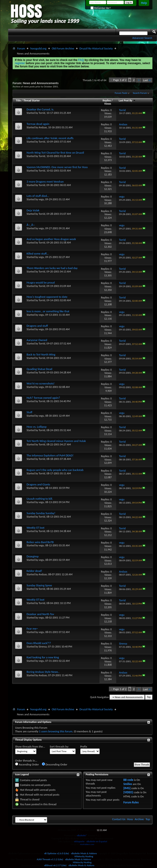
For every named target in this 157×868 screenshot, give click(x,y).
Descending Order (55, 764)
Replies (107, 100)
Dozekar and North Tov (40, 614)
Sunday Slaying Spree (39, 585)
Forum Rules (131, 802)
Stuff (29, 412)
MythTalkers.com (87, 844)
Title (18, 100)
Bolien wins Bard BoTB (40, 542)
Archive (139, 819)
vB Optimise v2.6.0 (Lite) (56, 853)
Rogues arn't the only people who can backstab (55, 470)
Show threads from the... (30, 746)
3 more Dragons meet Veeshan (45, 182)
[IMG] (127, 788)
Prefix (84, 746)
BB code (128, 780)
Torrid (42, 113)
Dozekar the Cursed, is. (40, 109)
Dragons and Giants (38, 484)
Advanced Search (142, 38)
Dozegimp (33, 556)
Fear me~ (32, 629)
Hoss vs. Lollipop (37, 427)
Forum (21, 48)
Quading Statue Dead (39, 369)
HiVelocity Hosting (84, 856)
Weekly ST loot (36, 528)
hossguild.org (38, 48)
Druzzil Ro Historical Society (96, 48)
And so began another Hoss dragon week (51, 239)
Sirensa (43, 647)
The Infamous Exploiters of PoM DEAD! (50, 455)
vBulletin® (82, 835)
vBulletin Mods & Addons (84, 853)
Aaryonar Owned (37, 340)
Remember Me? (101, 8)
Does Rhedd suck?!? (39, 643)
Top (149, 697)
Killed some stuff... (38, 254)
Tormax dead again (38, 124)
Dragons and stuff (37, 326)
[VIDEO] (128, 792)
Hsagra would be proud (41, 282)
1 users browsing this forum (56, 731)
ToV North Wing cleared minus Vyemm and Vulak (56, 441)
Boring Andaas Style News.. (43, 672)
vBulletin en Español (97, 841)
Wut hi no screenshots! (41, 383)
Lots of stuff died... (38, 196)
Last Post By (127, 100)
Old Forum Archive (63, 48)
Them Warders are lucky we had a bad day (52, 268)
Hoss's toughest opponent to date (47, 297)
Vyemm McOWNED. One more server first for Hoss (57, 167)
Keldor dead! (34, 571)
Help (144, 3)
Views (108, 104)
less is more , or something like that (48, 311)
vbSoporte (79, 841)
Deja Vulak (33, 210)
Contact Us (119, 819)
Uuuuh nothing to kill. (40, 499)
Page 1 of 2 (120, 80)
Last (147, 80)
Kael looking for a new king (43, 657)
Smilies (128, 784)
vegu (41, 199)
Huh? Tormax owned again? (43, 398)
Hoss (130, 819)
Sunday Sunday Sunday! (41, 513)
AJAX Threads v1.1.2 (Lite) (50, 859)
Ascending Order (27, 764)
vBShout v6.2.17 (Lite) (55, 865)
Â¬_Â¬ (30, 225)
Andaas (43, 127)
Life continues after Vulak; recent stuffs (50, 138)
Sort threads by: (59, 746)
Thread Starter (32, 100)
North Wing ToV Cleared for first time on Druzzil (55, 153)
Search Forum (140, 93)
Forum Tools (121, 93)
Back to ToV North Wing (41, 354)
